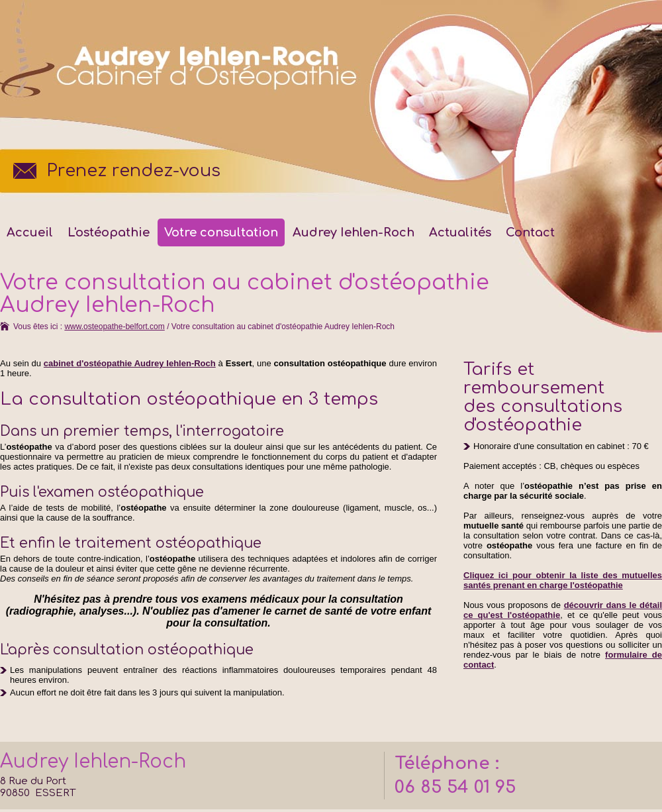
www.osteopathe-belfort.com (114, 327)
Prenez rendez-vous (133, 171)
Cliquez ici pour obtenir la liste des (563, 580)
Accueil (30, 232)
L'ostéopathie (109, 232)
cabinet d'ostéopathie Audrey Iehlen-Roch (130, 363)
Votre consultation (221, 232)
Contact (530, 232)
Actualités (460, 232)
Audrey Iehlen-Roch (354, 232)
